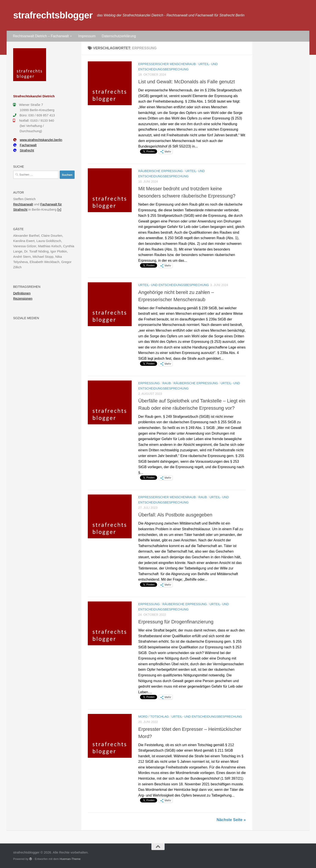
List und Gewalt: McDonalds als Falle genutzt (187, 82)
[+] (59, 209)
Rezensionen (23, 298)
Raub (167, 383)
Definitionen (22, 293)
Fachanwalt (25, 145)
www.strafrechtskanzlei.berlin (38, 140)
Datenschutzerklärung (119, 36)
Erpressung (149, 383)
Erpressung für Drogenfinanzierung (176, 622)
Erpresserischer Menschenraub (167, 64)
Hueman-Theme (70, 859)
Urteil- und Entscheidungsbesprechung (174, 285)
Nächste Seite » (231, 820)
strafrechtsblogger (53, 15)
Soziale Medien (26, 318)
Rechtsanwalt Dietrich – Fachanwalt (41, 36)
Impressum (87, 36)
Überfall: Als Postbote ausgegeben (175, 515)
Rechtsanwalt (23, 204)
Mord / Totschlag (154, 717)
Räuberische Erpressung (161, 171)
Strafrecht (24, 150)
